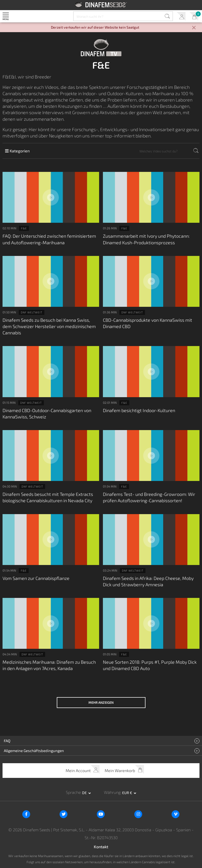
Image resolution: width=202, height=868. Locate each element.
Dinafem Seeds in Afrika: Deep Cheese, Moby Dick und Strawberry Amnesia (148, 581)
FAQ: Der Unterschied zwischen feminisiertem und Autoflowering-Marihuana (49, 239)
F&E (24, 228)
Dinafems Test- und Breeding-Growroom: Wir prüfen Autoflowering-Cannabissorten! (149, 497)
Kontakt (101, 847)
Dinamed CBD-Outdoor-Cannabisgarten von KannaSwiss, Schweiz (47, 413)
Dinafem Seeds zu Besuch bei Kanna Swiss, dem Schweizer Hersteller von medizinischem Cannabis (49, 326)
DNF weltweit (32, 312)
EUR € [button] (127, 793)
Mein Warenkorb (194, 16)
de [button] (85, 793)
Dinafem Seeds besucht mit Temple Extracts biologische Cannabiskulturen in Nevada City (48, 497)
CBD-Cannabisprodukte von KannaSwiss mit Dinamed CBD (148, 323)
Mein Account (181, 16)
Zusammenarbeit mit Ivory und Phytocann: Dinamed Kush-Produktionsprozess (146, 239)
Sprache (73, 792)
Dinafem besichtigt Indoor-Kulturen (139, 410)
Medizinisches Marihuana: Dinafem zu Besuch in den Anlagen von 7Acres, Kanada (49, 665)
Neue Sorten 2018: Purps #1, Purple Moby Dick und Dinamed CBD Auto (150, 665)
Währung (112, 792)
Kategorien (17, 151)
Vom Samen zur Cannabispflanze (36, 578)
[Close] (194, 28)
